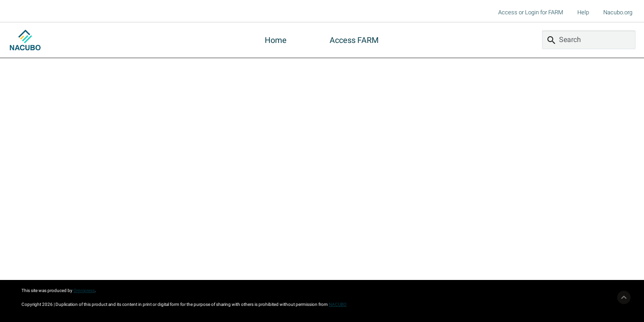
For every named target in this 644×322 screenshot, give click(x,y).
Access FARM (354, 40)
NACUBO (338, 304)
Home (276, 40)
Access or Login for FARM (531, 12)
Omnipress (84, 290)
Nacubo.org (618, 12)
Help (583, 12)
